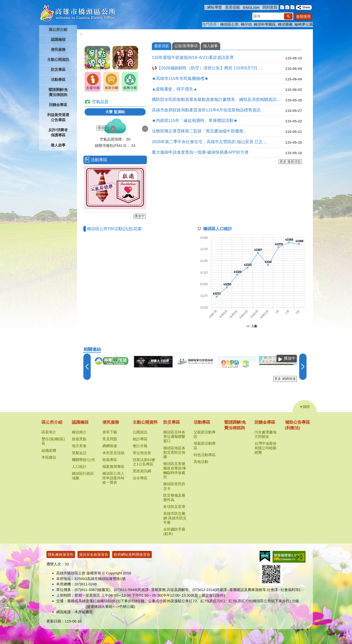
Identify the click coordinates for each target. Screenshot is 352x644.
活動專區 (202, 422)
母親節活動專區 (205, 445)
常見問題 (110, 439)
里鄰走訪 (79, 453)
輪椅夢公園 (304, 24)
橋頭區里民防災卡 (174, 486)
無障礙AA (289, 557)
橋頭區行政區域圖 (83, 476)
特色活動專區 (205, 455)
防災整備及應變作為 (174, 498)
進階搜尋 (303, 16)
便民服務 (111, 422)
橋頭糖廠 (285, 24)
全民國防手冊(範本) (174, 531)
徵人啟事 (58, 145)
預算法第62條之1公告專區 (144, 462)
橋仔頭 (246, 24)
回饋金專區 (265, 422)
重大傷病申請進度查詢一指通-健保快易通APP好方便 (200, 152)
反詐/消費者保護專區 (58, 132)
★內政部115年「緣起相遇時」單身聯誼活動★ (195, 121)
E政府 (265, 556)
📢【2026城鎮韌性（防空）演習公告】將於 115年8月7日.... (207, 68)
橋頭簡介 (79, 432)
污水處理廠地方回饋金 (265, 434)
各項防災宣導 (174, 507)
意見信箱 (232, 7)
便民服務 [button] (58, 49)
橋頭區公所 (229, 24)
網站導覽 (215, 7)
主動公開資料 (145, 422)
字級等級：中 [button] (287, 7)
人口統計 (79, 467)
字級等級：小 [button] (282, 7)
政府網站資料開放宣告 (132, 554)
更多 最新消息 (290, 162)
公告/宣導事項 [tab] (186, 46)
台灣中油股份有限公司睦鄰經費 (265, 448)
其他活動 (201, 462)
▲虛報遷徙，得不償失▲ (175, 89)
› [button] (145, 129)
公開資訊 (140, 432)
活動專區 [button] (58, 80)
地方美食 (79, 446)
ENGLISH (251, 7)
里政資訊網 (142, 471)
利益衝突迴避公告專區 (58, 117)
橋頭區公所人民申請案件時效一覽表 (113, 478)
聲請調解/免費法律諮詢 (58, 92)
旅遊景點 (79, 439)
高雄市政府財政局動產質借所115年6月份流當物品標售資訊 (206, 110)
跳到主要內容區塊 (3, 3)
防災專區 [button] (58, 70)
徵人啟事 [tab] (210, 46)
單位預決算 (142, 453)
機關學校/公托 (83, 460)
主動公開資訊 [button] (58, 59)
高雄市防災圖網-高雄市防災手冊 (175, 518)
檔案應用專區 (113, 467)
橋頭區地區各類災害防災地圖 (174, 452)
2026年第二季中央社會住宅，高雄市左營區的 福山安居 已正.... (210, 142)
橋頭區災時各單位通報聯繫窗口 (174, 436)
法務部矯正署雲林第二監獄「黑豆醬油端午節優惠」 (200, 131)
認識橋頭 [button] (58, 39)
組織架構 (49, 450)
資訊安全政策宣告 (94, 554)
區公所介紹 (52, 422)
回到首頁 (270, 7)
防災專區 (172, 422)
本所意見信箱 (113, 453)
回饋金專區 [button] (58, 105)
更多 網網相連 (285, 379)
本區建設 (49, 457)
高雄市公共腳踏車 (71, 606)
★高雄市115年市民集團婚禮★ (180, 79)
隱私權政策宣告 (61, 554)
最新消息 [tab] (162, 46)
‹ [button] (113, 129)
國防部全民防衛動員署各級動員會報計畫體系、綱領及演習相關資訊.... (216, 100)
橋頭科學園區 (265, 24)
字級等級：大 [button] (292, 7)
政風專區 (110, 460)
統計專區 (140, 439)
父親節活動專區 (205, 434)
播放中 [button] (103, 128)
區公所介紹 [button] (58, 29)
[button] (288, 16)
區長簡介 (49, 432)
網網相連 (110, 446)
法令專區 (140, 478)
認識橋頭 (80, 422)
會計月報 (140, 446)
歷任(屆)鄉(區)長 (53, 441)
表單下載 (110, 432)
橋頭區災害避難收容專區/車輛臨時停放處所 (175, 470)
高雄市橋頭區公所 (78, 13)
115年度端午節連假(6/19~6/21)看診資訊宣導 (193, 58)
